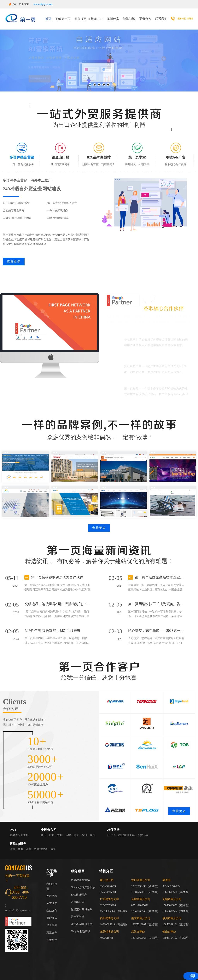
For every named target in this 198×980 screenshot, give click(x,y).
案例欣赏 (113, 17)
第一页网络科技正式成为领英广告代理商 (156, 599)
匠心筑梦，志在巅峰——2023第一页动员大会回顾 (156, 626)
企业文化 (52, 906)
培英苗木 (69, 978)
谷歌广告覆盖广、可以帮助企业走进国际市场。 (157, 353)
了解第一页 (63, 17)
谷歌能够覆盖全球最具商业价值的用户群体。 (159, 329)
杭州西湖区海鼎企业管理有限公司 (83, 973)
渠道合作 (145, 17)
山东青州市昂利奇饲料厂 (122, 978)
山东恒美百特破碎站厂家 (91, 978)
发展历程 (52, 891)
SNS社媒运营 (79, 890)
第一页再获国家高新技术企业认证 (160, 573)
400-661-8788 (185, 16)
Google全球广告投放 (83, 883)
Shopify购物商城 (80, 927)
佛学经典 (110, 973)
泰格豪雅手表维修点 (15, 973)
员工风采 (52, 920)
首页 (48, 17)
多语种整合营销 (80, 875)
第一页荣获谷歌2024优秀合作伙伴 (57, 573)
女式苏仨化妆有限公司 (130, 973)
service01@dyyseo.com (18, 906)
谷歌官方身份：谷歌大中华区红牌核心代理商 (159, 378)
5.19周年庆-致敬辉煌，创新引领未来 (53, 626)
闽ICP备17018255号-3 (152, 962)
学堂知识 (129, 17)
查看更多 (14, 257)
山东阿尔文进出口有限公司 (45, 973)
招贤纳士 (52, 935)
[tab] (22, 150)
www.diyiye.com (43, 4)
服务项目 (81, 17)
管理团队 (52, 913)
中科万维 (150, 973)
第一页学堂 (78, 912)
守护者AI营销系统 (82, 919)
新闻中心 (97, 17)
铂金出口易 (78, 897)
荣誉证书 (52, 898)
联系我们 (161, 17)
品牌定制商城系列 (82, 905)
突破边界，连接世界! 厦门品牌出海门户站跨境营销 (58, 599)
